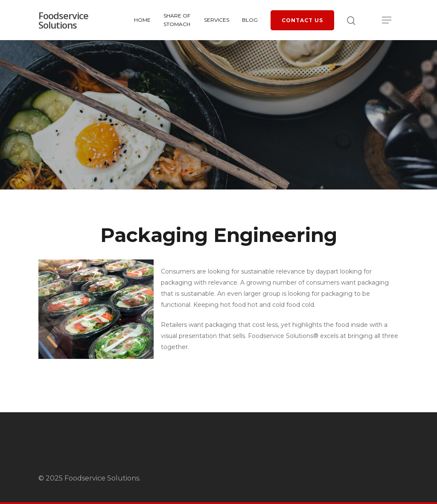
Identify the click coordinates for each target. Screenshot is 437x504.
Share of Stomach (177, 20)
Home (142, 20)
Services (217, 20)
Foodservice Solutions (63, 20)
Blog (250, 20)
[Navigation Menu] (387, 20)
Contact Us (302, 20)
